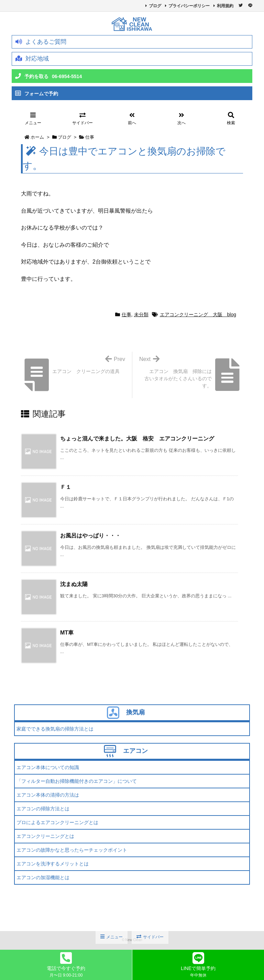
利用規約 (225, 6)
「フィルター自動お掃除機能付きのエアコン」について (77, 781)
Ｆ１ (66, 487)
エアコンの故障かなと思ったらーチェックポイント (72, 850)
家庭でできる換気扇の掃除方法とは (55, 729)
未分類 (141, 315)
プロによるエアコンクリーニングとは (57, 822)
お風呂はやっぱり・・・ (90, 536)
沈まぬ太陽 (74, 584)
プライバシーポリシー (189, 6)
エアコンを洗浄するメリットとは (53, 864)
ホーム (37, 137)
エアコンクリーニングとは (45, 836)
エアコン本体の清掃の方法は (48, 795)
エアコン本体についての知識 (48, 767)
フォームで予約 (37, 94)
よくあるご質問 (41, 42)
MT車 (67, 633)
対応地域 (32, 59)
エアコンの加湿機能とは (43, 877)
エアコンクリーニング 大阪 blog (198, 315)
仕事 (90, 137)
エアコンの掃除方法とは (43, 809)
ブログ (155, 6)
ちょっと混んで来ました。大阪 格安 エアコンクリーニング (137, 439)
